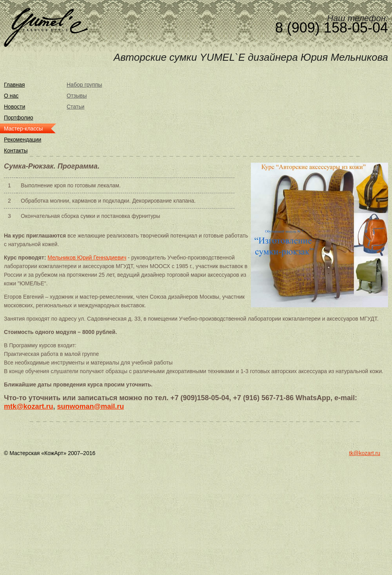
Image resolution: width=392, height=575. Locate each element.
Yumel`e (46, 27)
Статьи (75, 107)
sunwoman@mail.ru (91, 406)
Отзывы (77, 96)
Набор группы (84, 85)
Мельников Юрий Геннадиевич (87, 258)
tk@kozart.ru (365, 453)
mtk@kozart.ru (29, 406)
